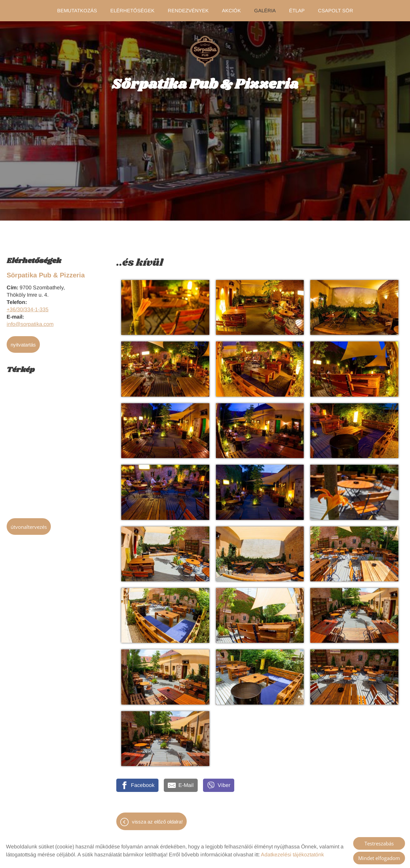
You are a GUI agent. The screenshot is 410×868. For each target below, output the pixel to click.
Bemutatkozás (78, 11)
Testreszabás (379, 843)
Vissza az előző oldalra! (157, 818)
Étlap (296, 11)
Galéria (264, 11)
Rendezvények (188, 11)
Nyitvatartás (23, 341)
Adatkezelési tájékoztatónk (292, 855)
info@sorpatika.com (30, 321)
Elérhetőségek (133, 11)
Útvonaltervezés (29, 524)
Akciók (231, 11)
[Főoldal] (205, 48)
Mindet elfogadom (379, 858)
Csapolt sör (335, 11)
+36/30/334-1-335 (28, 306)
